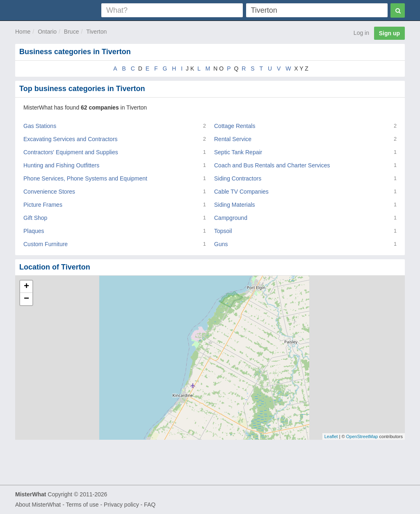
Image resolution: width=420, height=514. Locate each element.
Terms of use (82, 505)
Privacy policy (121, 505)
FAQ (150, 505)
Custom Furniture (46, 244)
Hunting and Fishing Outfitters (61, 165)
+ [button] (26, 287)
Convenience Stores (49, 192)
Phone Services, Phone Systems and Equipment (85, 178)
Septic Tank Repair (238, 152)
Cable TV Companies (241, 192)
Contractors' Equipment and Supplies (71, 152)
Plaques (34, 231)
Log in (361, 33)
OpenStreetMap (362, 436)
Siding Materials (235, 205)
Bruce (72, 32)
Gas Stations (40, 126)
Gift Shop (35, 218)
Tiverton (96, 32)
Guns (221, 244)
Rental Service (233, 139)
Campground (231, 218)
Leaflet (331, 436)
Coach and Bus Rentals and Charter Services (272, 165)
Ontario (47, 32)
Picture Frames (43, 205)
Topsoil (223, 231)
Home (23, 32)
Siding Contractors (238, 178)
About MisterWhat (38, 505)
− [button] (26, 299)
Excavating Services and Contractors (71, 139)
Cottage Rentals (235, 126)
